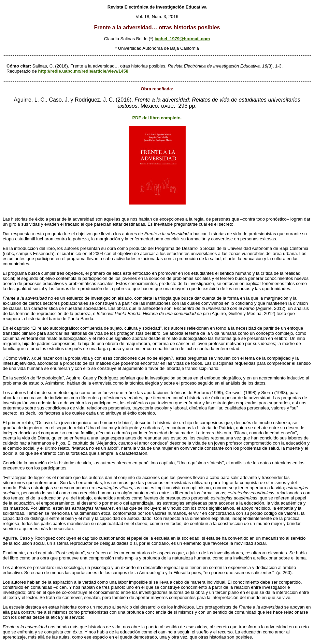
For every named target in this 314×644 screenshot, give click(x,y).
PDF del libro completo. (157, 118)
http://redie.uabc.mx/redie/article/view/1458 (83, 71)
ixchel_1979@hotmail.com (182, 39)
